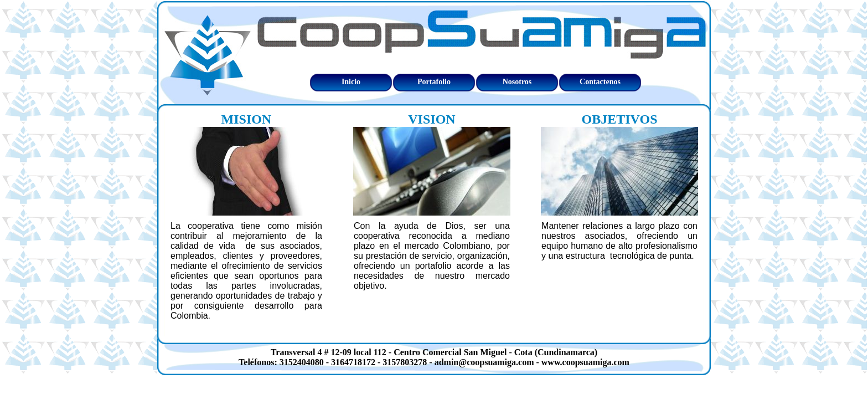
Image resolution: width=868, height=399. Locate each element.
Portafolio (434, 82)
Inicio (351, 82)
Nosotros (517, 82)
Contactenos (600, 82)
